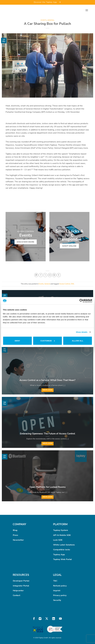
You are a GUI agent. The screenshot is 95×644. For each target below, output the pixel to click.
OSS (72, 284)
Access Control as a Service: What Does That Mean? (47, 380)
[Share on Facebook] (41, 275)
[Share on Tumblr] (59, 275)
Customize (48, 341)
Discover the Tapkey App (48, 2)
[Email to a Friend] (50, 275)
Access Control (65, 284)
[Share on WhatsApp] (36, 275)
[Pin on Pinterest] (54, 275)
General (51, 20)
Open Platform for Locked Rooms (47, 487)
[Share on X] (45, 275)
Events (44, 20)
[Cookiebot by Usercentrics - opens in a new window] (81, 301)
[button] (87, 10)
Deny (17, 341)
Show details (82, 332)
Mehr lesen (47, 390)
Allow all (78, 341)
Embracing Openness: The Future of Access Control (47, 434)
